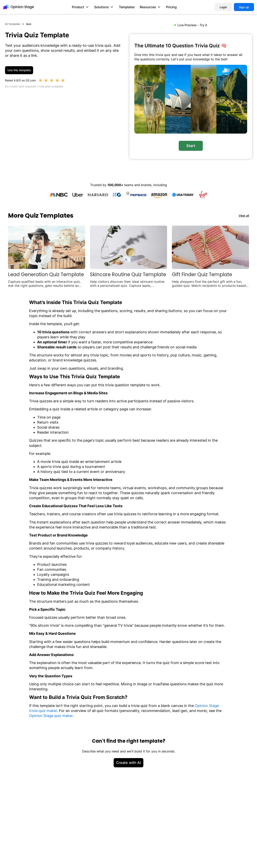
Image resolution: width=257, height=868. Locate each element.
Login (223, 7)
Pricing (171, 7)
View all (244, 215)
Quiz (29, 24)
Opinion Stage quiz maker (51, 716)
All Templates (13, 24)
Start (191, 146)
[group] (191, 96)
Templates (127, 7)
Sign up (244, 7)
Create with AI (128, 763)
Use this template (19, 70)
